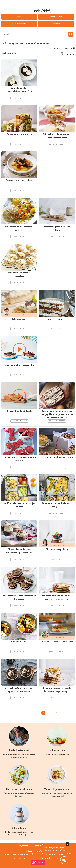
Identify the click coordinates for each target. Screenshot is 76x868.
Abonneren (32, 858)
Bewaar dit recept (19, 98)
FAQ (70, 854)
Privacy (7, 854)
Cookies (35, 854)
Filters (69, 54)
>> (69, 713)
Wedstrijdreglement (18, 858)
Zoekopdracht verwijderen (60, 48)
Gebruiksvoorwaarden (21, 854)
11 (56, 713)
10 (50, 713)
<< (7, 713)
